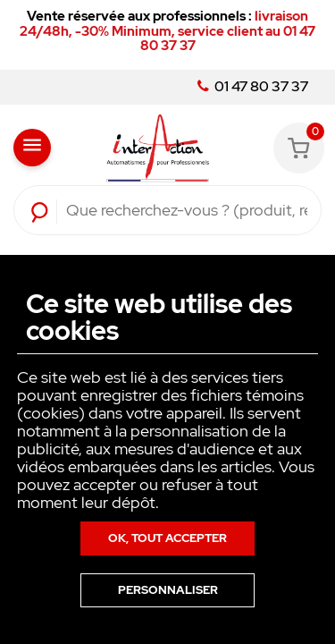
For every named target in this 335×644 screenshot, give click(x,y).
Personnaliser (168, 590)
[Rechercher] (187, 210)
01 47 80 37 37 (253, 87)
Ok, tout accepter (167, 538)
